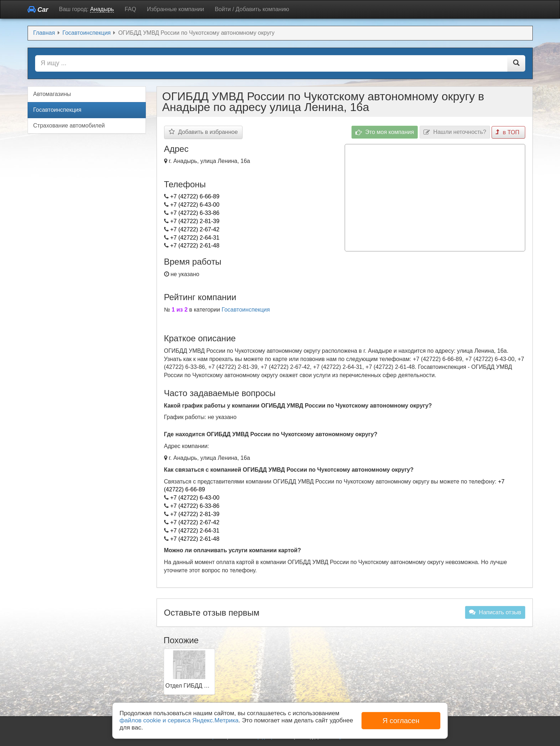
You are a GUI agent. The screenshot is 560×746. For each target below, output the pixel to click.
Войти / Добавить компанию (252, 9)
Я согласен (401, 721)
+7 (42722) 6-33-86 (195, 213)
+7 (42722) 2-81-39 (195, 221)
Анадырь (102, 9)
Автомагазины (52, 94)
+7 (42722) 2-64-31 (195, 238)
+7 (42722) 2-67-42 (195, 229)
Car (38, 9)
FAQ (130, 9)
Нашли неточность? (455, 132)
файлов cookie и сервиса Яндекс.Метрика (179, 720)
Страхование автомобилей (69, 126)
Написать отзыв (495, 612)
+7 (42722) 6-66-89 (195, 196)
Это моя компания (385, 132)
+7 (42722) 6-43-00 (195, 205)
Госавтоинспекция (246, 310)
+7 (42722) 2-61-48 (195, 246)
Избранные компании (175, 9)
